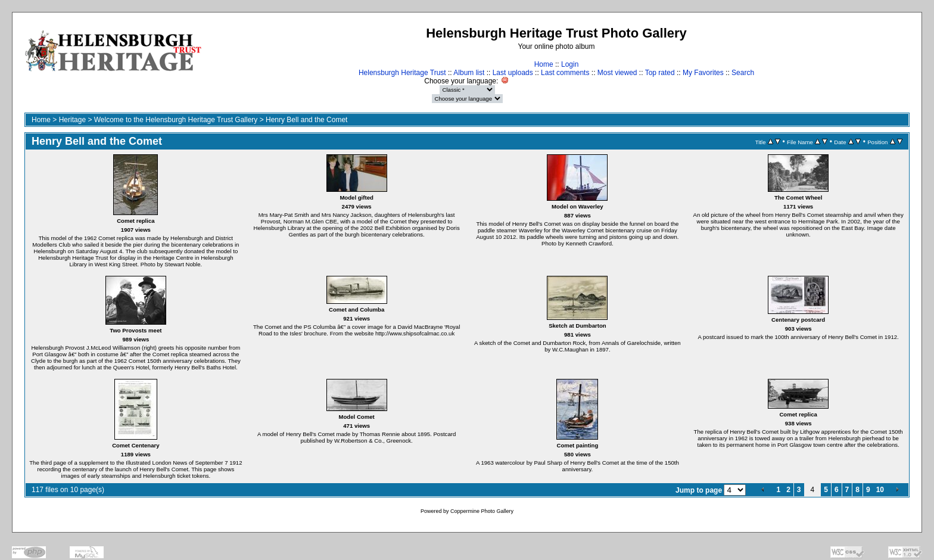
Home (544, 64)
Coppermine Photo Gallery (482, 511)
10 (880, 490)
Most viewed (617, 73)
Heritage (72, 120)
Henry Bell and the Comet (306, 120)
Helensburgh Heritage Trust (402, 73)
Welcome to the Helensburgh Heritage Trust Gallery (176, 120)
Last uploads (513, 73)
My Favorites (703, 73)
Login (570, 64)
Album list (469, 73)
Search (743, 73)
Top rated (660, 73)
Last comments (565, 73)
